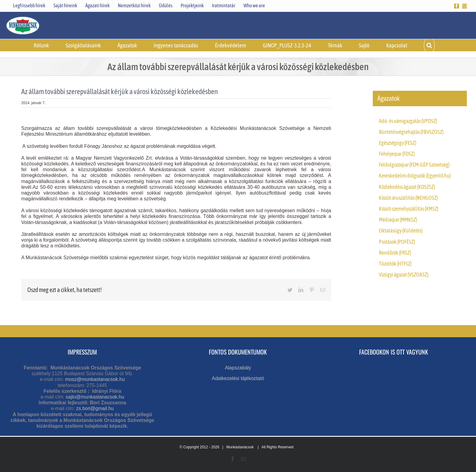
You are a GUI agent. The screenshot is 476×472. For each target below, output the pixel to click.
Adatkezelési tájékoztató (238, 378)
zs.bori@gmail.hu (95, 408)
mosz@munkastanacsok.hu (95, 379)
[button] (429, 45)
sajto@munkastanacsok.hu (95, 397)
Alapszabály (238, 368)
